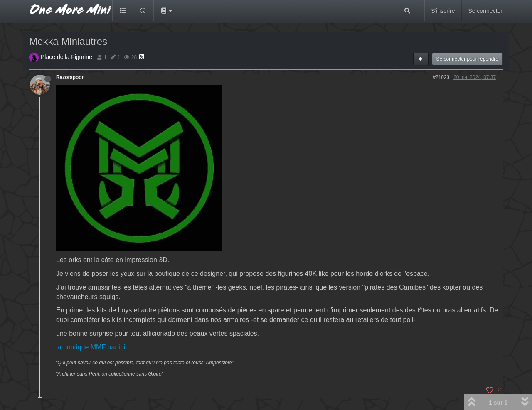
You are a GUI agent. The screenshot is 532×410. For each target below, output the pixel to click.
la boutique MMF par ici (91, 347)
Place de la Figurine (66, 57)
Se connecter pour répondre (467, 59)
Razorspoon (70, 77)
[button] (166, 11)
